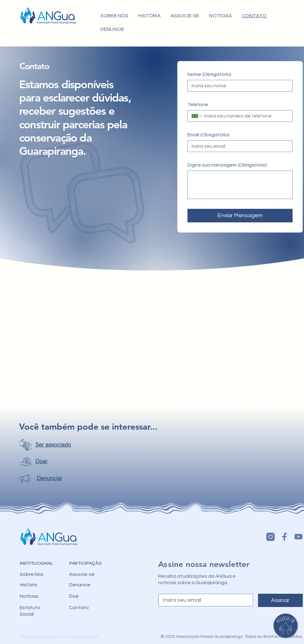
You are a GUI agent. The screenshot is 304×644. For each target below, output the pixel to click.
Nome (209, 74)
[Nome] (238, 86)
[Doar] (36, 461)
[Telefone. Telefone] (246, 116)
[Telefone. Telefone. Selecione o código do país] (197, 116)
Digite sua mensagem (227, 165)
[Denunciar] (45, 478)
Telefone (198, 105)
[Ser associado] (48, 445)
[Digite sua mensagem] (240, 185)
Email (208, 135)
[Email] (238, 146)
